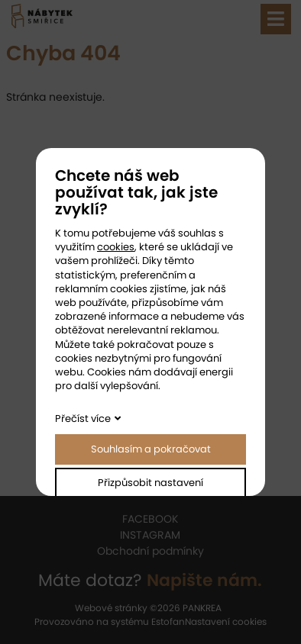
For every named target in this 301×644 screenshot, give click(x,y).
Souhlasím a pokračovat (151, 449)
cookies (116, 247)
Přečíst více (83, 419)
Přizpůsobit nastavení (150, 483)
